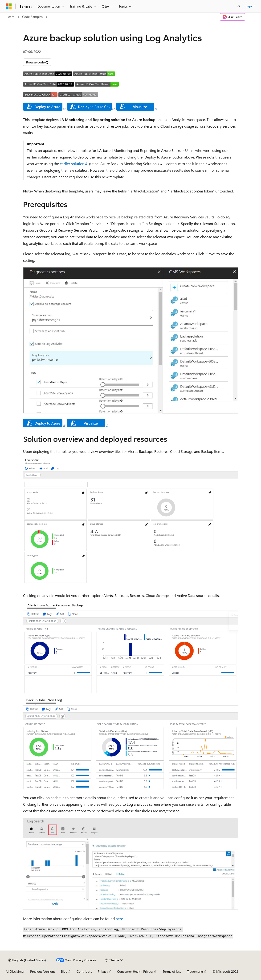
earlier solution (72, 164)
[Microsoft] (9, 6)
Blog (64, 971)
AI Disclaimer (15, 971)
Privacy (103, 971)
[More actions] (251, 17)
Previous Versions (43, 971)
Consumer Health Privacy (135, 971)
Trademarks (195, 971)
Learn (11, 17)
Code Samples (32, 17)
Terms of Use (172, 971)
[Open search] (239, 6)
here (119, 919)
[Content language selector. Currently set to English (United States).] (27, 960)
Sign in (250, 6)
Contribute (84, 971)
